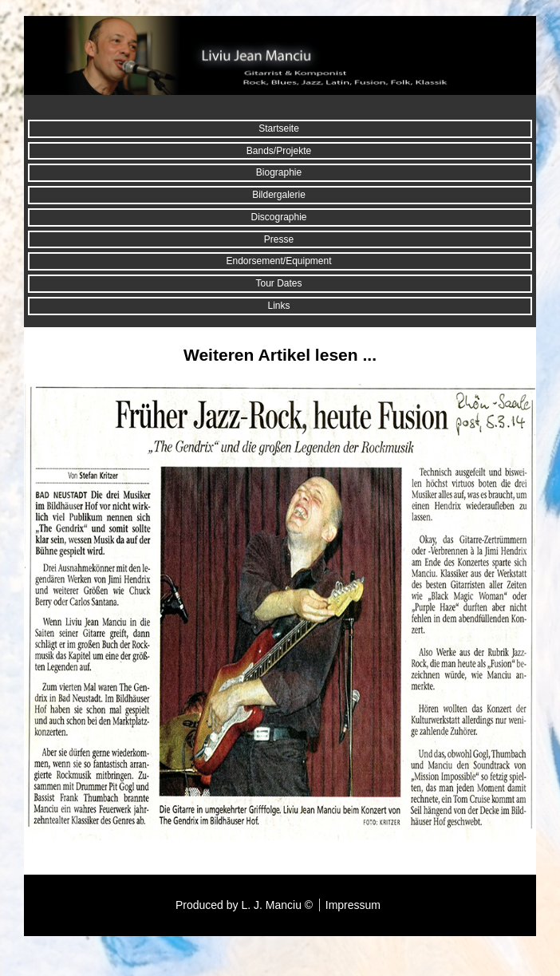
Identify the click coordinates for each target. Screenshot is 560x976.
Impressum (353, 905)
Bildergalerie (279, 195)
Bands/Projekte (279, 151)
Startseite (279, 128)
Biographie (279, 172)
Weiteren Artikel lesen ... (280, 355)
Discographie (278, 217)
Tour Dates (278, 283)
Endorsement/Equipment (278, 261)
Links (278, 306)
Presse (279, 239)
